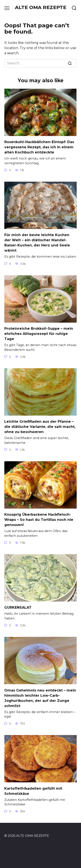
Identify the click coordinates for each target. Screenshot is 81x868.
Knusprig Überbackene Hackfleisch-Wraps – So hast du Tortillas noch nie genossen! (39, 520)
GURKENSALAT (18, 607)
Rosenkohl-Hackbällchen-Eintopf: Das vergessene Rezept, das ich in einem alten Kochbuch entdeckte (39, 147)
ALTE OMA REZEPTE (41, 7)
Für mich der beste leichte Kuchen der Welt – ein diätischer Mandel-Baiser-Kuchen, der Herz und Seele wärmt (37, 243)
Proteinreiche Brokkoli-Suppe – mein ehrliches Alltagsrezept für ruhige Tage (39, 334)
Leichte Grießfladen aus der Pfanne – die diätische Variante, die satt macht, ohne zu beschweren (40, 427)
